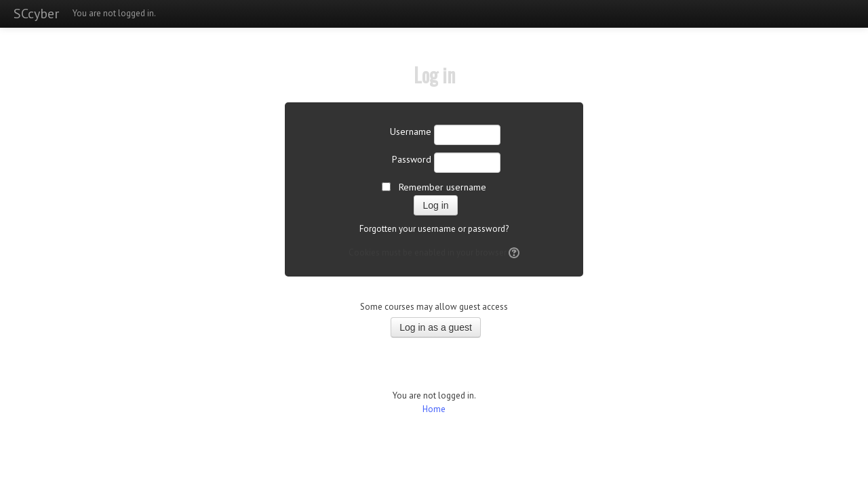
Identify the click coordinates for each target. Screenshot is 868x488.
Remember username (442, 187)
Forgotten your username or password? (434, 229)
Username (411, 131)
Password (412, 159)
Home (434, 409)
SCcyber (36, 14)
